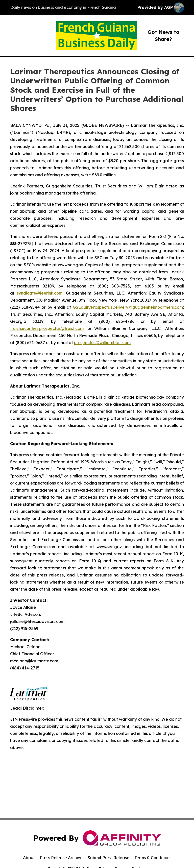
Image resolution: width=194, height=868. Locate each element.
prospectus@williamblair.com (102, 343)
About (29, 858)
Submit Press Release (108, 858)
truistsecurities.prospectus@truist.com (47, 328)
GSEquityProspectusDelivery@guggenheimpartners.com (128, 307)
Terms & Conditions (153, 858)
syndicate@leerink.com (40, 293)
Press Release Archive (61, 858)
